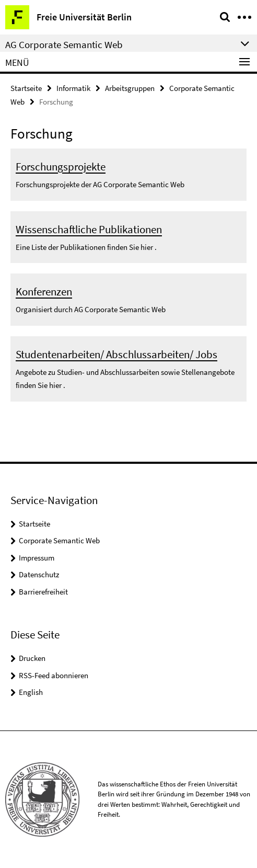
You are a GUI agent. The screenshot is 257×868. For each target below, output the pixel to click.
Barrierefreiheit (43, 592)
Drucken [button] (32, 658)
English (31, 692)
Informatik (73, 88)
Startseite (26, 88)
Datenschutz (39, 574)
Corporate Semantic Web (59, 540)
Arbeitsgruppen (130, 88)
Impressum (37, 558)
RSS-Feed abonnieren (54, 675)
